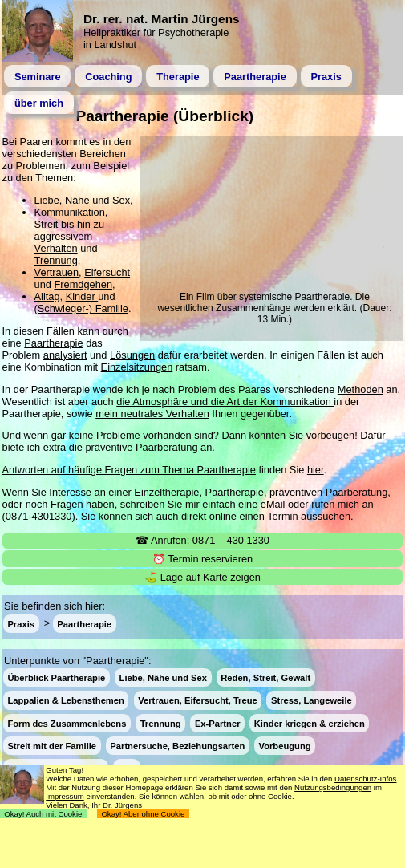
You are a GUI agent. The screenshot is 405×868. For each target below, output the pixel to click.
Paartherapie (255, 77)
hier (316, 470)
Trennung (56, 260)
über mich (39, 103)
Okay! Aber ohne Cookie (143, 814)
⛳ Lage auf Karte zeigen (202, 577)
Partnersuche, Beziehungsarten (177, 745)
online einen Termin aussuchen (280, 516)
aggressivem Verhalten (64, 242)
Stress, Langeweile (312, 700)
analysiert (65, 355)
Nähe (77, 200)
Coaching (108, 77)
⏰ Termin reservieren (202, 559)
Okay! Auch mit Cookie (43, 814)
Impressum (65, 796)
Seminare (38, 77)
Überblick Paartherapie (56, 678)
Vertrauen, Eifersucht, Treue (198, 700)
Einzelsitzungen (137, 367)
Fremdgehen (83, 284)
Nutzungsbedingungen (333, 787)
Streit (47, 224)
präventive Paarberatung (141, 447)
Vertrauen (57, 272)
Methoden (360, 389)
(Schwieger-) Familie (81, 308)
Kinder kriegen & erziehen (310, 723)
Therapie (178, 77)
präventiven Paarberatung (328, 492)
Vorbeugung (285, 745)
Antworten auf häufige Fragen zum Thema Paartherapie (129, 470)
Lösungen (132, 355)
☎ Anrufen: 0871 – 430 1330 (202, 540)
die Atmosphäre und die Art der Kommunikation (225, 402)
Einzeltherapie (166, 492)
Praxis (326, 77)
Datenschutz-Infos (365, 779)
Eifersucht (107, 272)
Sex (121, 200)
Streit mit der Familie (52, 745)
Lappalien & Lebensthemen (65, 700)
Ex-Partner (218, 723)
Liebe (47, 200)
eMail (273, 504)
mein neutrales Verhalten (152, 414)
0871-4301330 (39, 516)
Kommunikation (70, 212)
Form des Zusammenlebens (67, 723)
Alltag (47, 296)
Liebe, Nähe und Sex (163, 678)
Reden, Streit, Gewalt (265, 678)
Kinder (82, 296)
